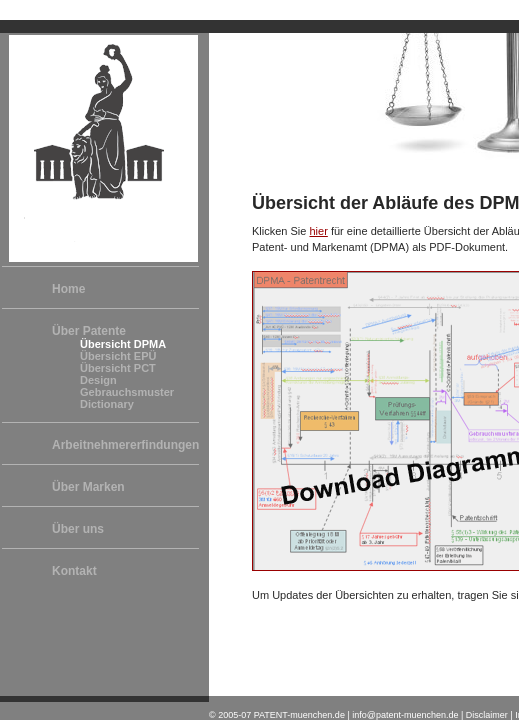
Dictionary (107, 404)
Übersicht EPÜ (118, 356)
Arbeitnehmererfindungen (125, 445)
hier (318, 231)
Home (68, 289)
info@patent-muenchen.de (405, 715)
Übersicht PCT (118, 368)
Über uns (78, 529)
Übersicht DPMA (123, 344)
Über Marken (88, 487)
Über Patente (89, 331)
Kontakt (74, 571)
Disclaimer (487, 715)
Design (98, 380)
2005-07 (234, 715)
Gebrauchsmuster (127, 392)
